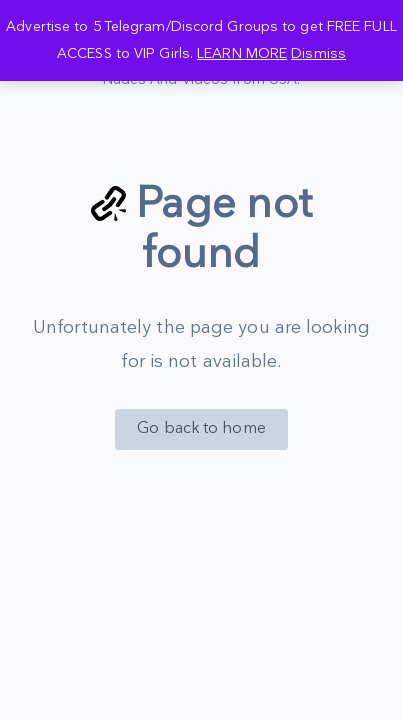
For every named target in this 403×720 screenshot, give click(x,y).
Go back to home (201, 428)
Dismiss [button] (318, 53)
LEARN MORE (242, 53)
